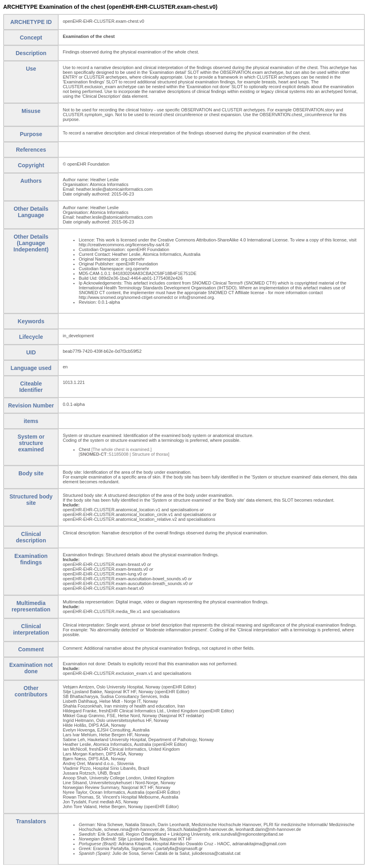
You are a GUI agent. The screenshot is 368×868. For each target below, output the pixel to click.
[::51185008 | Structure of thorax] (124, 454)
